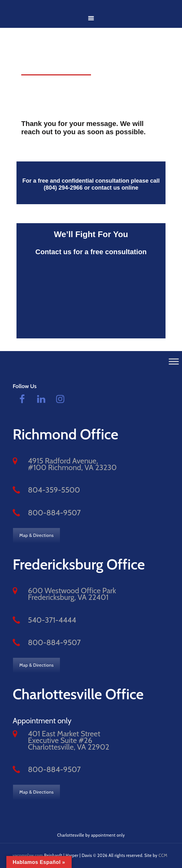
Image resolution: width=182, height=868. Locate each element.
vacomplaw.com (28, 855)
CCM (163, 855)
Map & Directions (36, 535)
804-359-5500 (54, 490)
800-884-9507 (54, 512)
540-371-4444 (52, 620)
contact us (106, 188)
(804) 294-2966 (63, 188)
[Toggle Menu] (174, 361)
